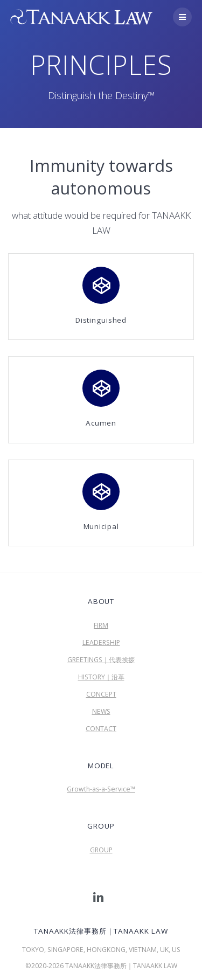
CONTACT (101, 729)
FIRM (101, 625)
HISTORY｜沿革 (101, 677)
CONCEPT (101, 694)
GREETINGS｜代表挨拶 (101, 660)
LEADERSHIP (101, 642)
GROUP (101, 850)
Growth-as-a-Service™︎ (101, 789)
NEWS (101, 711)
